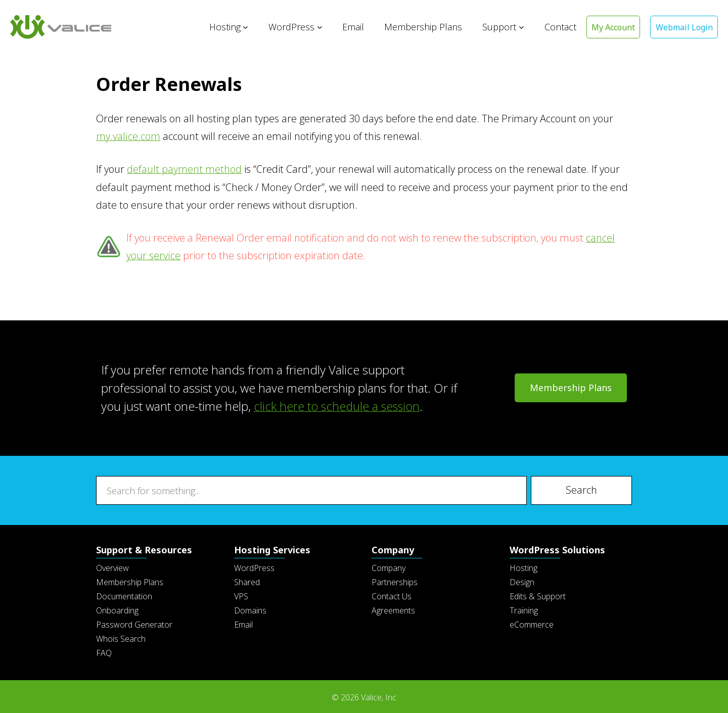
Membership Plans (571, 387)
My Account (612, 27)
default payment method (184, 169)
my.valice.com (128, 136)
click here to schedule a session (338, 405)
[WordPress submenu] (318, 27)
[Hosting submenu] (244, 27)
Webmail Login (684, 27)
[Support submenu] (520, 27)
